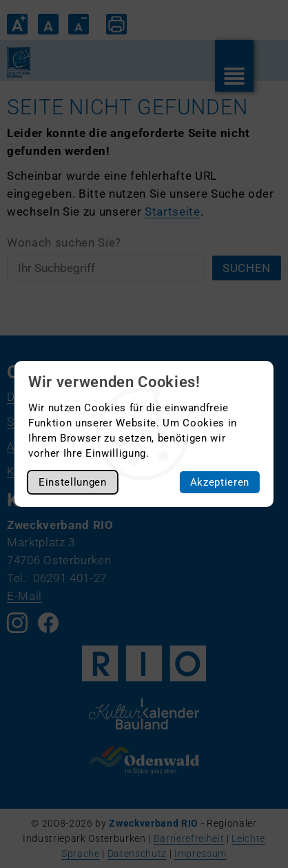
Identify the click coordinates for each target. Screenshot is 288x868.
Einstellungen (73, 482)
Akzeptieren (220, 482)
